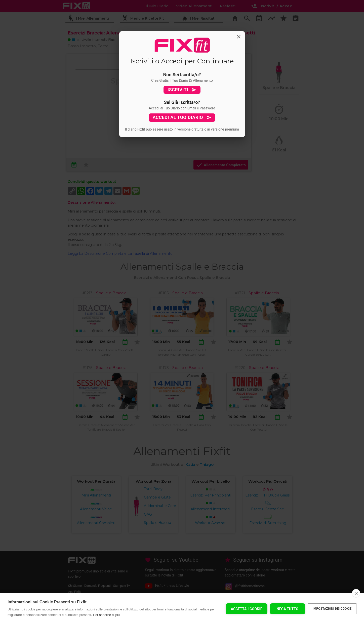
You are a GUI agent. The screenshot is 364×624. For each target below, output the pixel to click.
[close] (356, 593)
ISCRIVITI (182, 90)
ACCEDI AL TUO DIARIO (182, 117)
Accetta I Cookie (246, 609)
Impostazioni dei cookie (332, 609)
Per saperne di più (106, 615)
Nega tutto (287, 609)
